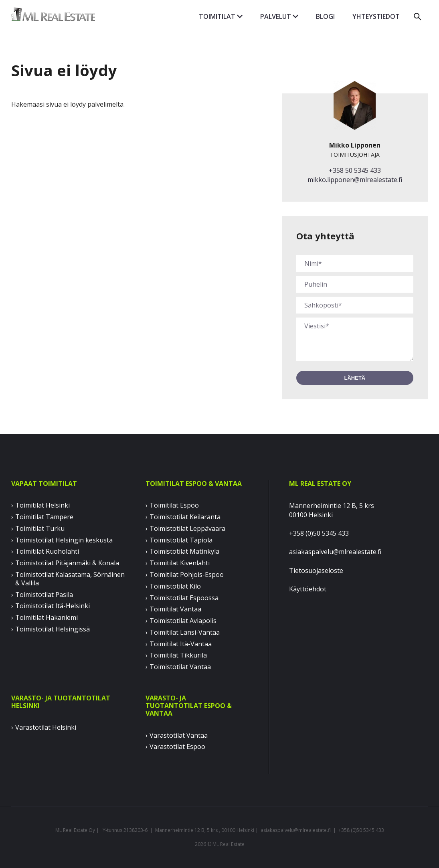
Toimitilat (221, 16)
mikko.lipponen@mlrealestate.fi (355, 180)
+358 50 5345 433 (355, 170)
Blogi (325, 16)
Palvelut (279, 16)
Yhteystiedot (376, 16)
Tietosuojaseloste (316, 571)
